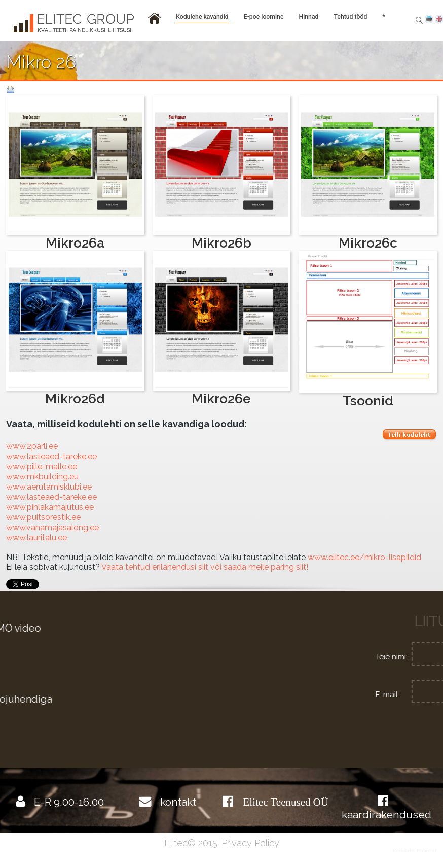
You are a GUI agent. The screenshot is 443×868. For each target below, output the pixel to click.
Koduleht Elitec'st (415, 851)
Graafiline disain (73, 664)
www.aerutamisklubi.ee (49, 487)
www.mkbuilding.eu (42, 477)
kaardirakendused (386, 814)
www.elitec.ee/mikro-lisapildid (364, 557)
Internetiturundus (77, 735)
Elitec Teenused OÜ (286, 802)
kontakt (178, 802)
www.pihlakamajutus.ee (50, 507)
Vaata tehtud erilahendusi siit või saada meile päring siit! (205, 567)
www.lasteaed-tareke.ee (51, 456)
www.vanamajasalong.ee (52, 527)
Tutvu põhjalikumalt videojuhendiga (120, 699)
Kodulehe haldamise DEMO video (115, 628)
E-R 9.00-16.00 (69, 802)
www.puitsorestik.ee (43, 517)
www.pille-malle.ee (42, 466)
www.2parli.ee (32, 446)
